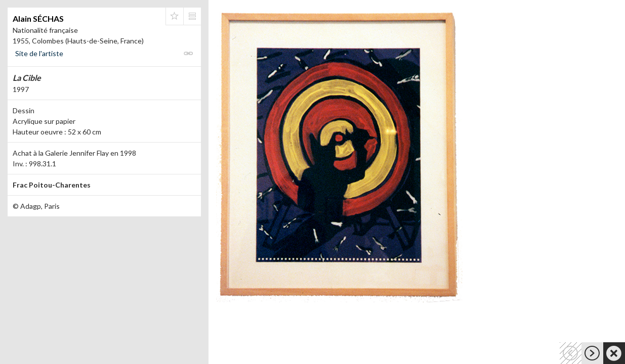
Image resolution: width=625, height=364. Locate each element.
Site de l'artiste (39, 53)
